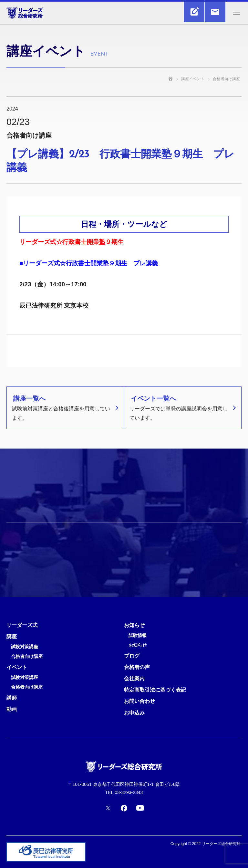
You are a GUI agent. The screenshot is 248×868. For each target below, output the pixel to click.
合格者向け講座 (27, 656)
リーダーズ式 (22, 625)
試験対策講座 (25, 647)
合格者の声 (137, 667)
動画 (12, 709)
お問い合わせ (139, 701)
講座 (12, 636)
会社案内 (134, 678)
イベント (17, 667)
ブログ (132, 656)
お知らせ (134, 625)
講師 (12, 698)
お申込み (134, 713)
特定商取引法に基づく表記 (155, 690)
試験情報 (138, 635)
